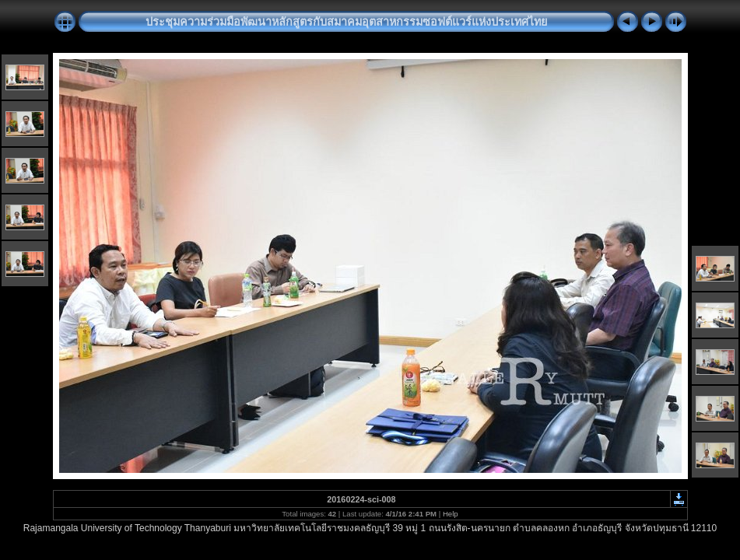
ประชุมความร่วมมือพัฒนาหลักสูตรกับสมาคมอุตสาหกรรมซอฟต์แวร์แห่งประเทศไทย (346, 22)
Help (451, 514)
